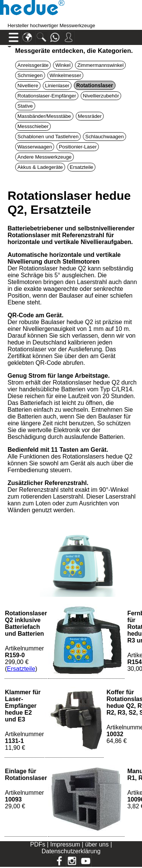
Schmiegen (30, 75)
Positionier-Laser (78, 147)
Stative (25, 106)
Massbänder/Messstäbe (44, 116)
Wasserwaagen (35, 147)
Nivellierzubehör (101, 96)
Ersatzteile (81, 167)
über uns (97, 844)
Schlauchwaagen (105, 137)
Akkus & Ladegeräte (40, 167)
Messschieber (33, 126)
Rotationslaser (94, 85)
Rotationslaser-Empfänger (47, 96)
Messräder (90, 116)
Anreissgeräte (33, 65)
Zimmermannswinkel (100, 65)
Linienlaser (57, 86)
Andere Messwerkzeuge (44, 157)
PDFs (37, 844)
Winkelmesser (66, 75)
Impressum (65, 844)
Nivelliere (28, 86)
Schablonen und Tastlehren (48, 137)
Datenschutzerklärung (71, 851)
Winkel (63, 65)
